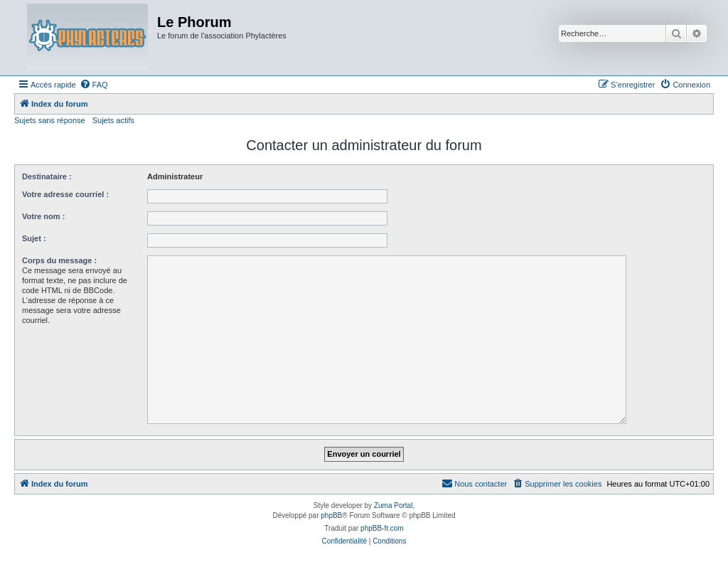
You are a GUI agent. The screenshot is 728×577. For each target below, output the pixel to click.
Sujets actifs (113, 120)
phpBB (331, 515)
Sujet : (34, 238)
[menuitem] (94, 85)
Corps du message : (59, 260)
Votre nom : (43, 216)
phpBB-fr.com (382, 528)
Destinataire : (47, 176)
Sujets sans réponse (50, 120)
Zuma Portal (393, 505)
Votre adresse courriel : (65, 194)
